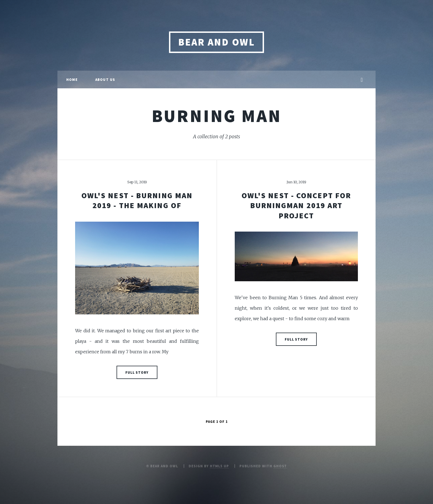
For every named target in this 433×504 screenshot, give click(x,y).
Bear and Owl (216, 42)
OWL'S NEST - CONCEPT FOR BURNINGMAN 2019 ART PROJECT (296, 205)
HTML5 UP (220, 466)
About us (105, 79)
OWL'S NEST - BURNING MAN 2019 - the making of (137, 200)
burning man (217, 116)
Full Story (137, 372)
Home (72, 79)
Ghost (280, 466)
